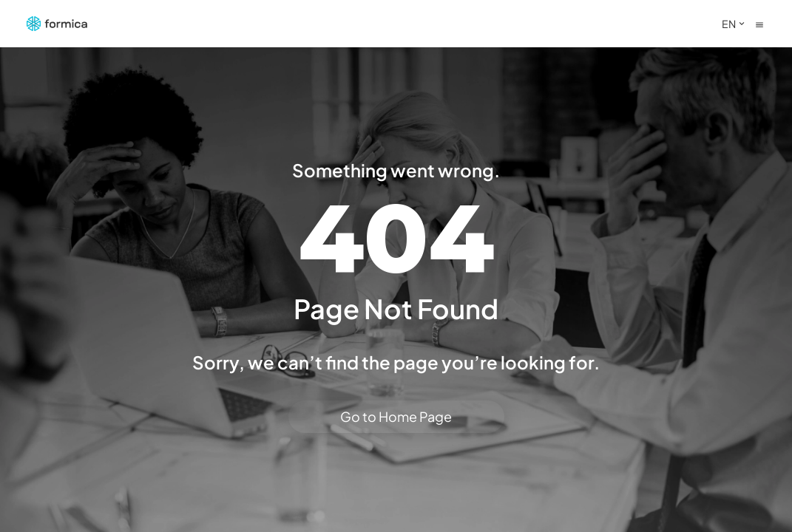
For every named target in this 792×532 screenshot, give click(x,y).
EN (735, 24)
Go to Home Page (396, 416)
